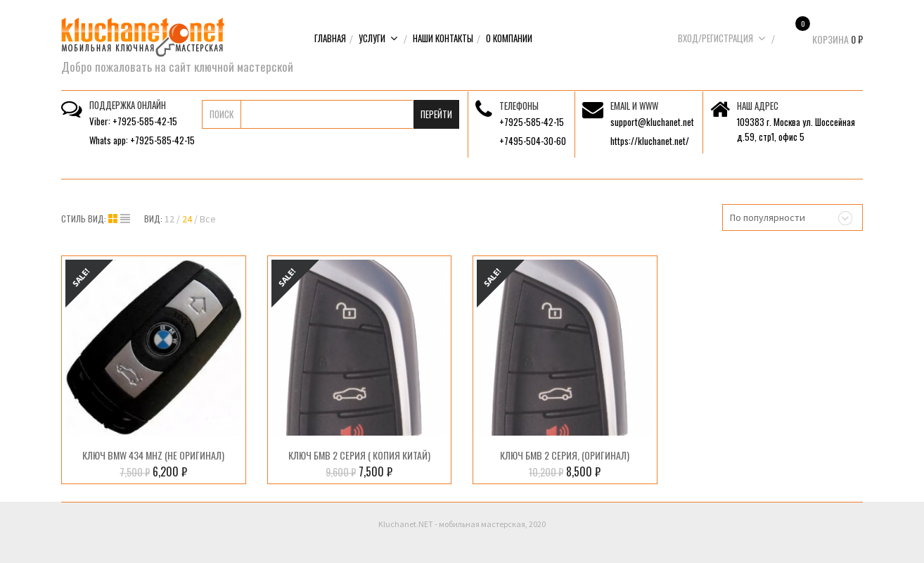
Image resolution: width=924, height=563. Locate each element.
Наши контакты (443, 38)
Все (208, 219)
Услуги (378, 38)
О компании (509, 38)
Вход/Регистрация (722, 38)
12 (169, 219)
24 (187, 219)
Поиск (222, 114)
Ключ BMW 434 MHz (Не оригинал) (153, 455)
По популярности (768, 217)
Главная (330, 38)
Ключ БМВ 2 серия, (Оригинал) (565, 455)
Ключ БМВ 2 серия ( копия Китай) (359, 455)
